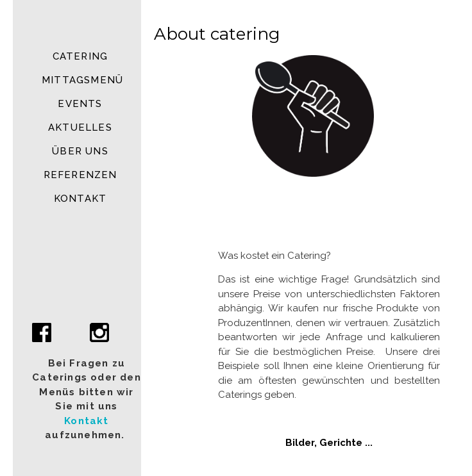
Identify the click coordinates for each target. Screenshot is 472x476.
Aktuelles (80, 127)
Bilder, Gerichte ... (329, 443)
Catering (80, 56)
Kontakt (80, 199)
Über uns (80, 151)
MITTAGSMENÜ (82, 80)
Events (80, 104)
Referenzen (80, 175)
